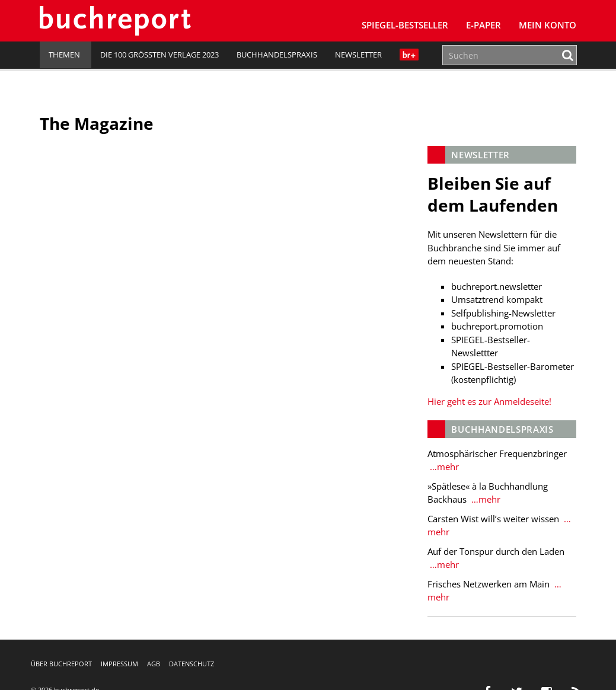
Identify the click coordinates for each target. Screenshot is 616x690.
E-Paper (483, 25)
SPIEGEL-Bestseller (405, 25)
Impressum (119, 664)
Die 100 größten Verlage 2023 (159, 55)
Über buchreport (61, 664)
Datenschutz (191, 664)
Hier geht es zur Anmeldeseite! (489, 401)
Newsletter (358, 55)
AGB (154, 664)
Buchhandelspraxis (277, 55)
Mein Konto (548, 25)
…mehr (443, 467)
